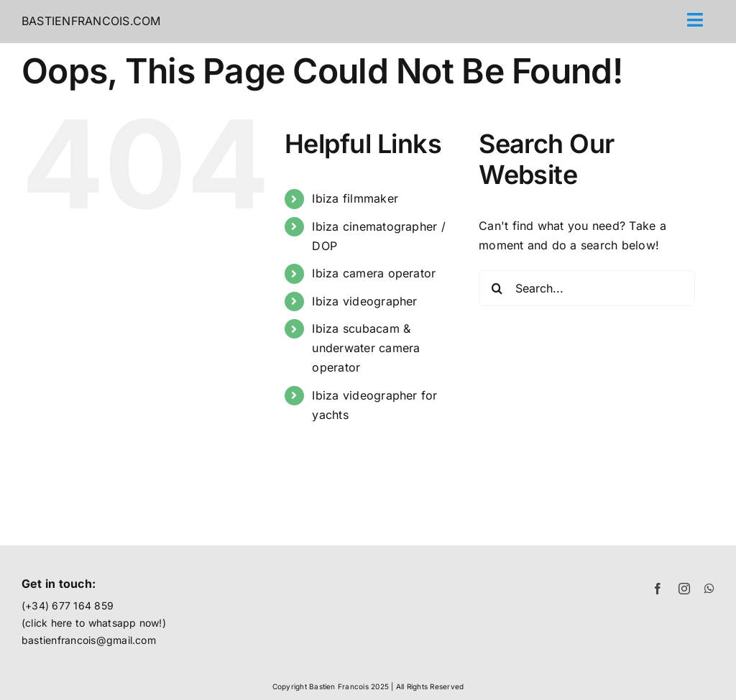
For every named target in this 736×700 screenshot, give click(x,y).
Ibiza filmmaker (355, 198)
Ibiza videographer (364, 301)
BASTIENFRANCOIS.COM (91, 21)
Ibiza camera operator (374, 273)
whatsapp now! (125, 623)
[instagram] (684, 589)
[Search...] (587, 288)
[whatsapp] (709, 589)
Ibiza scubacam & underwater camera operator (366, 348)
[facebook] (658, 589)
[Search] (497, 288)
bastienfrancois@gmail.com (89, 640)
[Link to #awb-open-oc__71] (695, 20)
